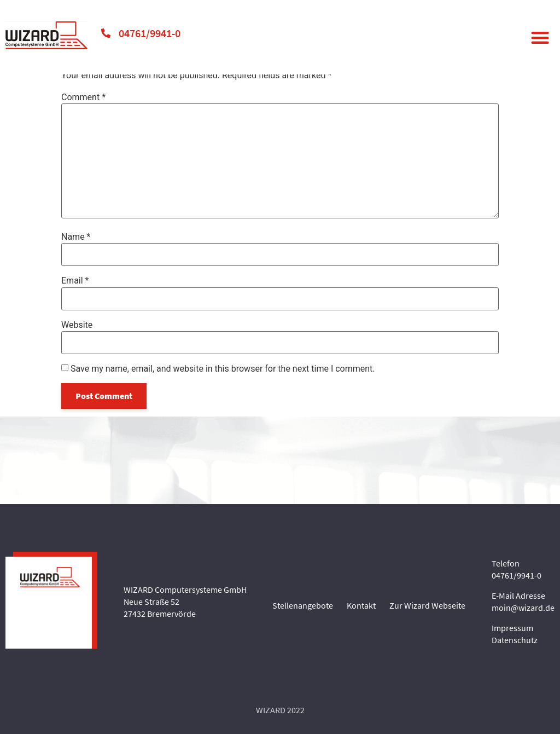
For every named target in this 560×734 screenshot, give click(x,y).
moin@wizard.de (523, 608)
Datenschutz (515, 640)
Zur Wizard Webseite (427, 605)
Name (76, 237)
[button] (541, 37)
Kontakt (361, 605)
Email (75, 281)
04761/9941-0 (150, 33)
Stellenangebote (303, 605)
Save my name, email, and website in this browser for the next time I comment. (223, 369)
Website (77, 325)
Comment (83, 97)
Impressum (512, 628)
